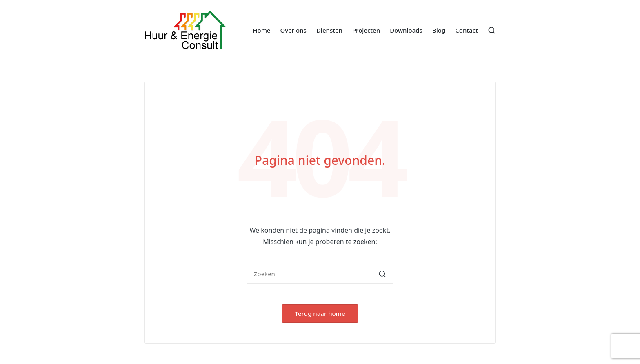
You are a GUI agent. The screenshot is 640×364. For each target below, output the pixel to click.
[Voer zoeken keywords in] (320, 274)
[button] (382, 274)
